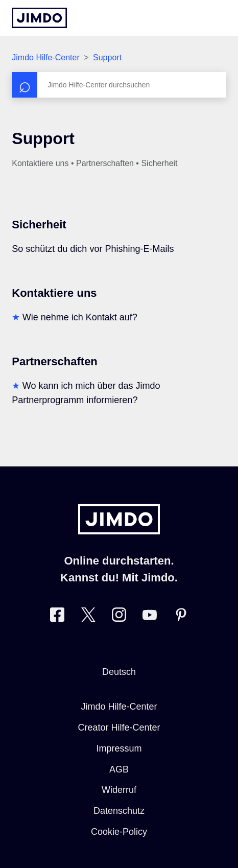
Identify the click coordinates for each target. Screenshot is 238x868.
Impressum (119, 748)
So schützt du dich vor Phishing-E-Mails (93, 249)
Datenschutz (119, 811)
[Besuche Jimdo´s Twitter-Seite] (88, 617)
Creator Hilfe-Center (119, 728)
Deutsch (119, 672)
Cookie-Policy (119, 832)
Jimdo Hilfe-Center (45, 57)
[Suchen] (119, 85)
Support (107, 57)
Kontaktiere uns (54, 293)
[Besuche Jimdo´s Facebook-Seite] (57, 617)
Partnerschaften (55, 361)
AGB (119, 769)
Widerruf (119, 790)
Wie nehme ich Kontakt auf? (80, 317)
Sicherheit (39, 225)
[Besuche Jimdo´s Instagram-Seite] (119, 617)
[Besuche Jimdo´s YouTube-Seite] (150, 617)
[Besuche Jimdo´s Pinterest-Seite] (181, 617)
